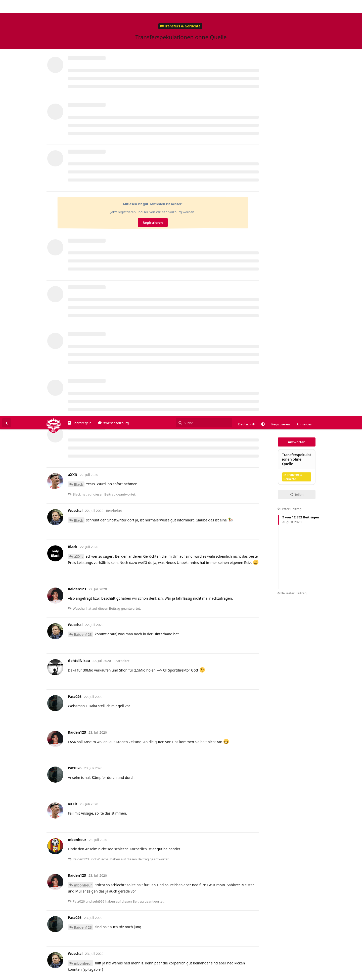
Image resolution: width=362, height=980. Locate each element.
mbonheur (83, 469)
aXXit (78, 140)
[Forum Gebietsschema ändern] (246, 8)
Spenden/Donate (19, 976)
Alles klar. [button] (347, 966)
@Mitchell (78, 604)
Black (79, 68)
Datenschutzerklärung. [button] (103, 969)
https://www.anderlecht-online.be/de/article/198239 (113, 857)
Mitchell (81, 939)
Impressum (309, 976)
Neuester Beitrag (292, 177)
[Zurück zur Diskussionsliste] (7, 7)
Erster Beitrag (289, 93)
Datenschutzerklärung (339, 976)
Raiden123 (83, 218)
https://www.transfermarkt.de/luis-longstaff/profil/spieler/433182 (124, 681)
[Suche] (204, 7)
